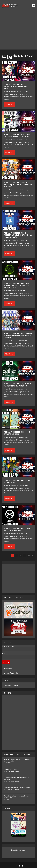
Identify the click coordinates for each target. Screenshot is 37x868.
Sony (7, 800)
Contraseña (6, 654)
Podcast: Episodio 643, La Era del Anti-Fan (17, 481)
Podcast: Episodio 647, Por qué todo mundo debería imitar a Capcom (18, 336)
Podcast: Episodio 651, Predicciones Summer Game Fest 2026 (18, 86)
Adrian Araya (10, 291)
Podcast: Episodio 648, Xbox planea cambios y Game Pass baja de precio (17, 285)
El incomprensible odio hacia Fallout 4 (17, 788)
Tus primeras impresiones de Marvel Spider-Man (16, 797)
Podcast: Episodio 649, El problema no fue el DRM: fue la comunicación (18, 235)
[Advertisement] (18, 31)
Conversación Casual (13, 771)
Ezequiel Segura (11, 92)
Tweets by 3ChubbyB (11, 685)
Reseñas (9, 763)
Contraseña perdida (11, 673)
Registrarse (8, 668)
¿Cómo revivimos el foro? (13, 769)
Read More (9, 105)
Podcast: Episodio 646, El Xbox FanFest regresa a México (18, 385)
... (25, 556)
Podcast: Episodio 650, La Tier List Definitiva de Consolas (17, 136)
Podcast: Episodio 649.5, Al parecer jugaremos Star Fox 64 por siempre (18, 185)
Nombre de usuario (8, 646)
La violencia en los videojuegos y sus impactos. (16, 778)
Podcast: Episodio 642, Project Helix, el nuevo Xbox (18, 529)
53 (29, 556)
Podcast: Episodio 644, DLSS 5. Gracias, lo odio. (17, 433)
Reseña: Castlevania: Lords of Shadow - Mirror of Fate (17, 760)
